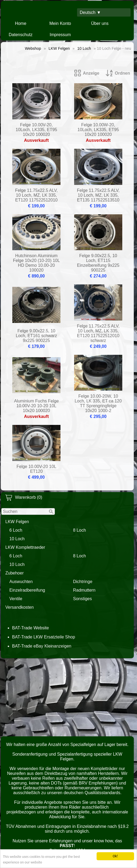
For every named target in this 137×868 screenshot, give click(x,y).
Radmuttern (84, 590)
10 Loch (17, 539)
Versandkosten (20, 607)
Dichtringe (83, 582)
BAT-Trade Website (31, 628)
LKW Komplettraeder (25, 547)
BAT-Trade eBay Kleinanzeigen (42, 646)
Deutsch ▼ (90, 12)
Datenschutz (21, 35)
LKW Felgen (17, 522)
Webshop (33, 48)
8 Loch (79, 530)
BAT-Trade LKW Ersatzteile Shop (44, 637)
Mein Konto (60, 23)
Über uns (100, 23)
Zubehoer (15, 573)
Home (21, 23)
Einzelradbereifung (27, 590)
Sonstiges (82, 599)
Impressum (60, 35)
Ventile (16, 599)
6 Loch (16, 530)
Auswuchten (21, 582)
